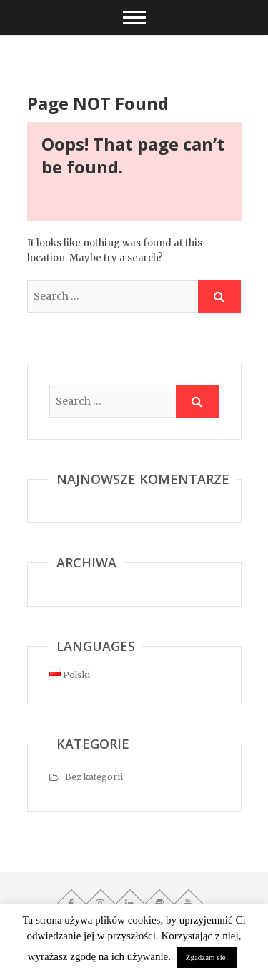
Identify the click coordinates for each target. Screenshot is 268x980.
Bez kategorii (94, 777)
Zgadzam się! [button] (207, 957)
